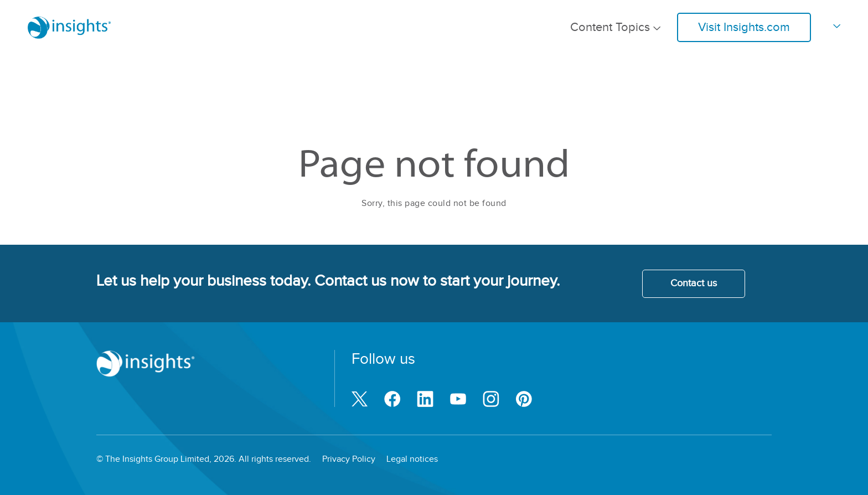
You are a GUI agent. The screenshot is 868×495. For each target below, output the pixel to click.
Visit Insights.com (744, 27)
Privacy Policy (349, 459)
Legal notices (412, 459)
